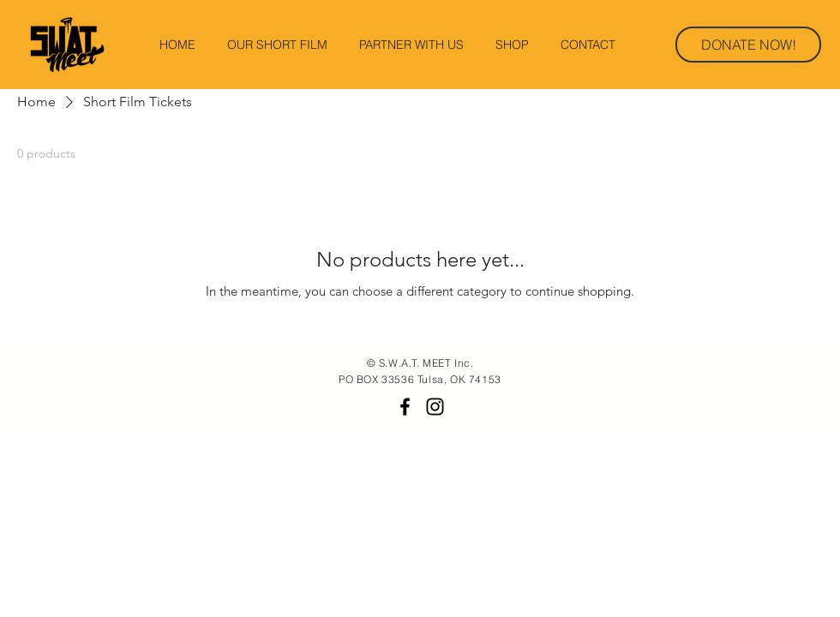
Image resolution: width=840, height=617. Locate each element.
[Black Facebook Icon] (405, 407)
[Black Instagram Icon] (435, 407)
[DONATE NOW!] (748, 45)
